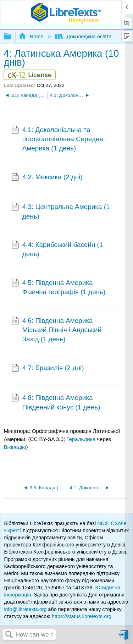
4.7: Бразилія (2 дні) (48, 369)
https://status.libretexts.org (82, 616)
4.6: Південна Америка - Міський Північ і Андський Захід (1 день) (56, 330)
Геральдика (81, 439)
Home (32, 37)
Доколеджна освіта (84, 37)
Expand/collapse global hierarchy (12, 37)
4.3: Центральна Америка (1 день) (60, 212)
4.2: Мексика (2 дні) (47, 178)
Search (9, 635)
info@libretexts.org (25, 609)
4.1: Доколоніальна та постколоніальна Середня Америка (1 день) (57, 139)
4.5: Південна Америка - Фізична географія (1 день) (58, 288)
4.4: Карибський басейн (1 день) (57, 250)
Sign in (124, 638)
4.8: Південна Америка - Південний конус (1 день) (56, 403)
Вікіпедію (15, 447)
